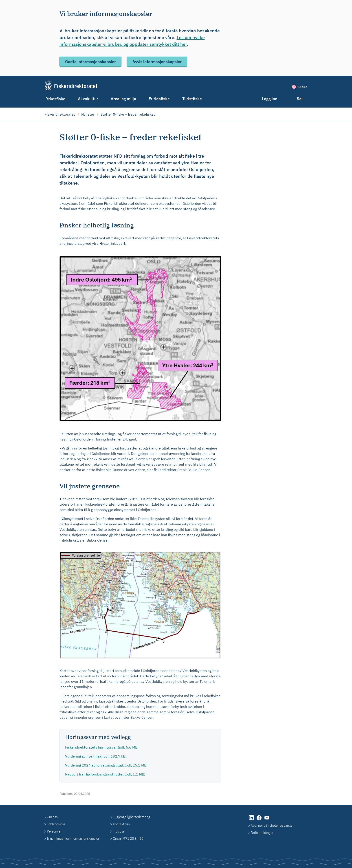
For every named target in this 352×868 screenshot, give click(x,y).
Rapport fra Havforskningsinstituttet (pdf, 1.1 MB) (105, 774)
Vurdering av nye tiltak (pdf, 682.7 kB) (96, 756)
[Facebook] (259, 820)
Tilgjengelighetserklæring (132, 817)
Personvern (55, 831)
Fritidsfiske (159, 99)
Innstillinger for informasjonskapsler (73, 838)
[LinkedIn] (252, 820)
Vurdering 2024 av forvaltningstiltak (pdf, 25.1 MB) (106, 765)
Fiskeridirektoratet (60, 114)
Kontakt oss (121, 824)
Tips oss (119, 831)
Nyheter (88, 114)
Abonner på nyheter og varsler (272, 825)
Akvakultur (88, 99)
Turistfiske (192, 99)
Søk (300, 99)
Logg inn (270, 99)
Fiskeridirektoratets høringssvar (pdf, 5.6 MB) (102, 747)
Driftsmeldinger (262, 833)
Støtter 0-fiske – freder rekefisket (128, 114)
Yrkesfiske (56, 99)
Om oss (52, 817)
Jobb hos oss (56, 824)
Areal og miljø (123, 99)
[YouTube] (267, 820)
